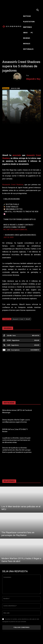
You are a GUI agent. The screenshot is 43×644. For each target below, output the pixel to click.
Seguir (37, 340)
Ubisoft (28, 319)
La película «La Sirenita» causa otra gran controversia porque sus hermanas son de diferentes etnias (16, 440)
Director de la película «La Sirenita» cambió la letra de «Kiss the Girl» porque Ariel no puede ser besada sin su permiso (17, 450)
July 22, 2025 (8, 237)
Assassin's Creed (18, 319)
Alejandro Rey (33, 79)
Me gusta (36, 335)
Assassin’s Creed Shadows (13, 185)
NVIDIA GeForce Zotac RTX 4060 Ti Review (15, 431)
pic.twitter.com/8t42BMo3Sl (15, 230)
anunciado (17, 155)
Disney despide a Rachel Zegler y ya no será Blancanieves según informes (16, 421)
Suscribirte (35, 350)
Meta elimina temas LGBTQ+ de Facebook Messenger (17, 411)
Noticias (6, 88)
